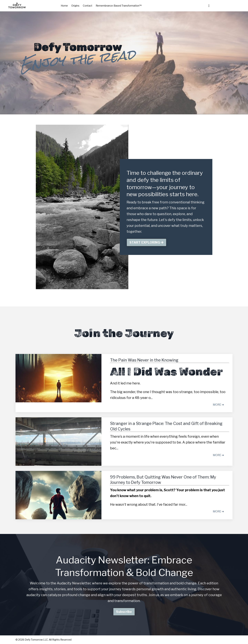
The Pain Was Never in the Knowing (144, 360)
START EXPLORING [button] (146, 242)
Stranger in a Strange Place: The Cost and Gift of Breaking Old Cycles (166, 426)
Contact (88, 6)
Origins (75, 6)
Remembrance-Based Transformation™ (119, 6)
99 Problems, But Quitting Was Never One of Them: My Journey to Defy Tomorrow (163, 480)
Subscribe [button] (124, 612)
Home (64, 6)
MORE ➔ (218, 405)
